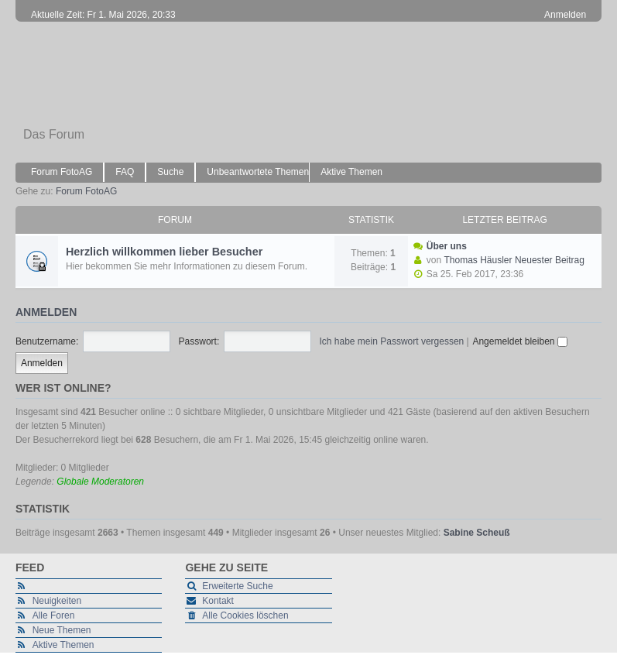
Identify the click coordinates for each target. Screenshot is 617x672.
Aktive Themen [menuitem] (351, 172)
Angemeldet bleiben (519, 341)
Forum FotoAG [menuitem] (62, 172)
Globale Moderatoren (100, 482)
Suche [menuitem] (170, 172)
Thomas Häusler (478, 260)
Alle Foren (54, 615)
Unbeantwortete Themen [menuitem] (258, 172)
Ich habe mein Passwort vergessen (392, 341)
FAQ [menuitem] (125, 172)
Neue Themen (62, 630)
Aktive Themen (63, 645)
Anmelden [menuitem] (565, 15)
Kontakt (218, 601)
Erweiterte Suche (237, 586)
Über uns (447, 246)
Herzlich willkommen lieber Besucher (164, 252)
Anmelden (46, 312)
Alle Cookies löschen (245, 615)
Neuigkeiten (57, 601)
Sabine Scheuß (477, 533)
